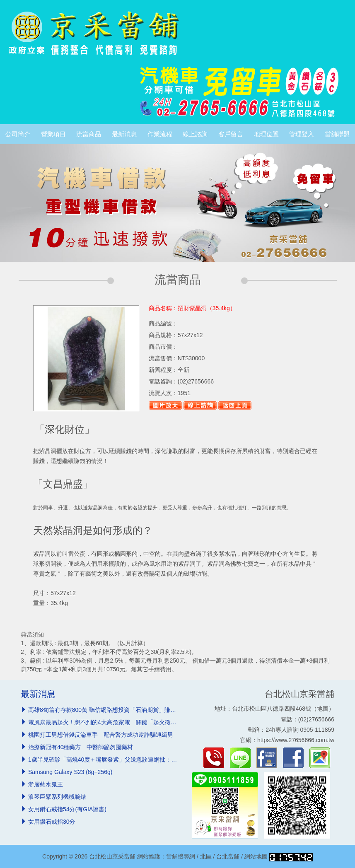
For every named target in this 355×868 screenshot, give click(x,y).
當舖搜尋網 (181, 856)
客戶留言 (231, 134)
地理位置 (266, 134)
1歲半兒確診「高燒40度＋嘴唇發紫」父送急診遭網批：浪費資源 (111, 759)
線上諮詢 (195, 134)
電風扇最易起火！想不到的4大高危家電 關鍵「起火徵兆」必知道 (114, 722)
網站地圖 (256, 856)
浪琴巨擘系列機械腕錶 (57, 797)
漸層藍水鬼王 (46, 784)
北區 (206, 856)
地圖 (323, 709)
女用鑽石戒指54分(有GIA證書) (67, 809)
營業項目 (53, 134)
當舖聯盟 (337, 134)
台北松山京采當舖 (299, 694)
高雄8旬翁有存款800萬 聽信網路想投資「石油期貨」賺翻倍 (105, 710)
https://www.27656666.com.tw (296, 740)
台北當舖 (228, 856)
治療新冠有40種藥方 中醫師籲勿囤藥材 (81, 747)
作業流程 (160, 134)
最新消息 (124, 134)
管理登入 (302, 134)
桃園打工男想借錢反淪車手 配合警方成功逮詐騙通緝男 (101, 735)
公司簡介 (18, 134)
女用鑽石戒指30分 (52, 822)
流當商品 (89, 134)
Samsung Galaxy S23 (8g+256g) (70, 772)
